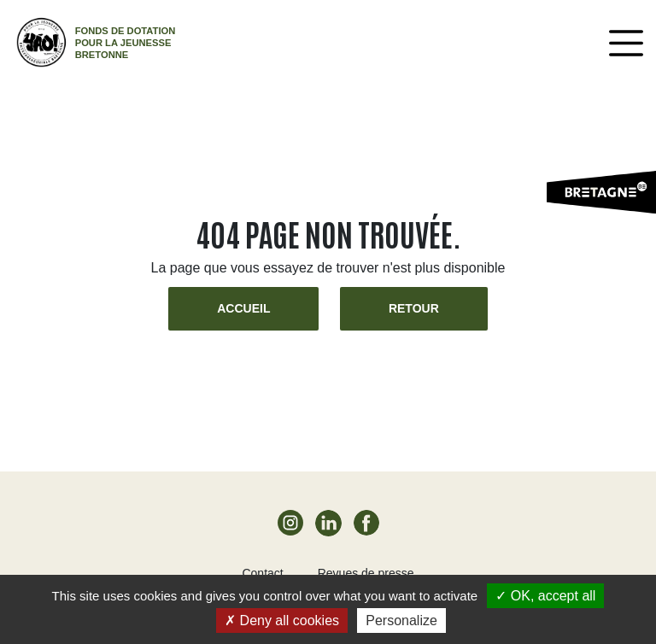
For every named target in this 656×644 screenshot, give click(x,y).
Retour (414, 308)
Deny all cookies (282, 621)
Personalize (401, 621)
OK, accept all (545, 596)
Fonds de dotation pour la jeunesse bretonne (126, 43)
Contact (262, 573)
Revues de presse (366, 573)
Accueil (243, 308)
